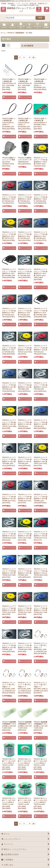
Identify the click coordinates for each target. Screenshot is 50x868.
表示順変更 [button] (27, 46)
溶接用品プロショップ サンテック (21, 10)
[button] (3, 9)
